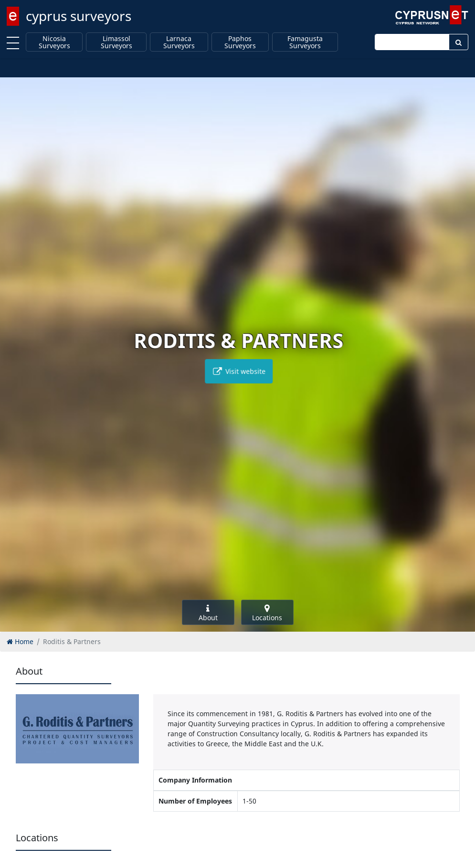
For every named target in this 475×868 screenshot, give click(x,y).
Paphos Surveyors (240, 42)
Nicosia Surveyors (54, 42)
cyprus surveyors (79, 16)
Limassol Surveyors (116, 42)
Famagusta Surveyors (305, 42)
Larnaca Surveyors (179, 42)
